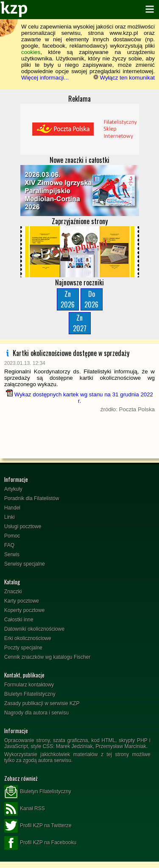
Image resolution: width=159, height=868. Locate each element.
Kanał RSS (25, 809)
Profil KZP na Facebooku (40, 843)
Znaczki (13, 592)
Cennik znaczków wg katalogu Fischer (47, 657)
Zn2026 (68, 299)
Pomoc (12, 536)
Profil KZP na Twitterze (38, 826)
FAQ (9, 545)
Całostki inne (19, 620)
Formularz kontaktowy (29, 685)
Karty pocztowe (22, 601)
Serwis (12, 555)
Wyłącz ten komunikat (124, 78)
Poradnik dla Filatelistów (32, 498)
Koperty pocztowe (24, 610)
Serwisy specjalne (25, 564)
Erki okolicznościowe (28, 638)
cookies (31, 52)
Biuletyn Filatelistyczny (30, 694)
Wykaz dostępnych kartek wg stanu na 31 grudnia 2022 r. (79, 398)
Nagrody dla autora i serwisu (36, 713)
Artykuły (13, 489)
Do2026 (91, 299)
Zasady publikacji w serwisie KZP (42, 703)
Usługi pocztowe (23, 526)
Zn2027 (80, 323)
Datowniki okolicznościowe (34, 629)
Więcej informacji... (45, 78)
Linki (10, 517)
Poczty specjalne (23, 648)
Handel (12, 508)
